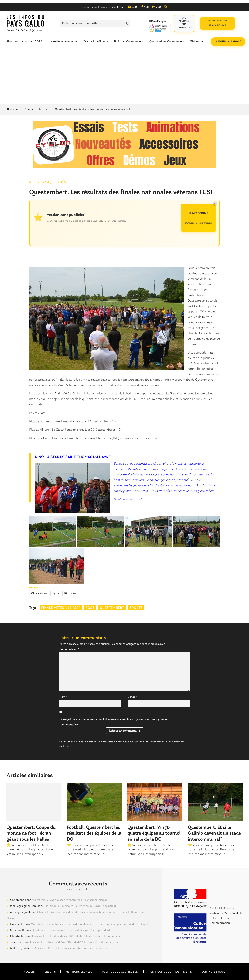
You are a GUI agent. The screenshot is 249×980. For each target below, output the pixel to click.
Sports (29, 109)
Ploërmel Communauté (129, 42)
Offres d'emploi (158, 26)
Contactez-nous (214, 972)
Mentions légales (79, 972)
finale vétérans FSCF (61, 608)
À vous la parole (228, 42)
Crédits (50, 972)
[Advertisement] (125, 75)
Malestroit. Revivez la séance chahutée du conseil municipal (69, 900)
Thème (195, 42)
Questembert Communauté (167, 42)
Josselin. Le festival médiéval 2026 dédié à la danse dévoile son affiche (76, 936)
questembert (112, 608)
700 (157, 7)
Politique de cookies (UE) (120, 972)
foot (90, 608)
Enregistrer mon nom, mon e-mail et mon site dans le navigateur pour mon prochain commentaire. (115, 722)
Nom (63, 697)
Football (44, 109)
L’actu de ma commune (63, 42)
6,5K (132, 7)
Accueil (14, 109)
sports (136, 608)
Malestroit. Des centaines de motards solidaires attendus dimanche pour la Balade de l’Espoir (90, 924)
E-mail (132, 697)
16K (145, 7)
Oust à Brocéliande (96, 42)
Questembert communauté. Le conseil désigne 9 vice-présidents (72, 930)
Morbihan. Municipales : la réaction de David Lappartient (80, 906)
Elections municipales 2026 (24, 42)
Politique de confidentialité (170, 972)
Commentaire (69, 649)
